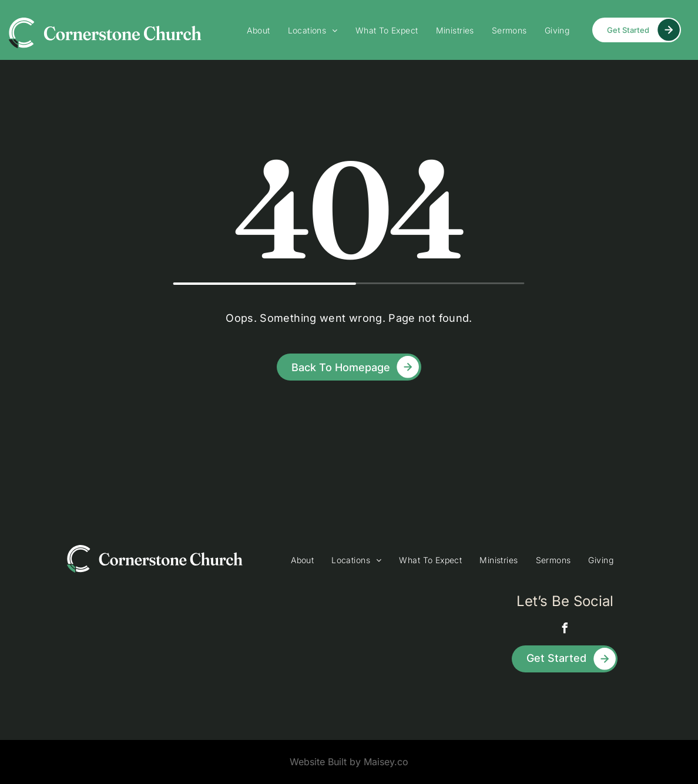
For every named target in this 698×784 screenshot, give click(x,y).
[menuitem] (258, 30)
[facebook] (565, 630)
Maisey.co (386, 762)
